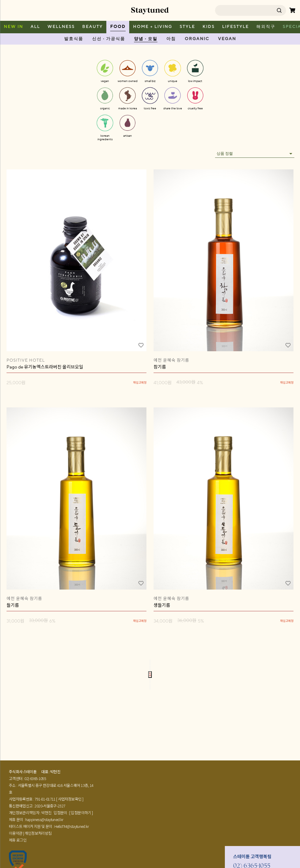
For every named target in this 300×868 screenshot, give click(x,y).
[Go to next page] (150, 681)
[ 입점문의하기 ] (81, 813)
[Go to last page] (150, 687)
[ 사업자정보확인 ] (70, 799)
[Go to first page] (150, 663)
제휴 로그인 (18, 840)
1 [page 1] (150, 674)
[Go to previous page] (150, 668)
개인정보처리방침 (38, 833)
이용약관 (16, 833)
